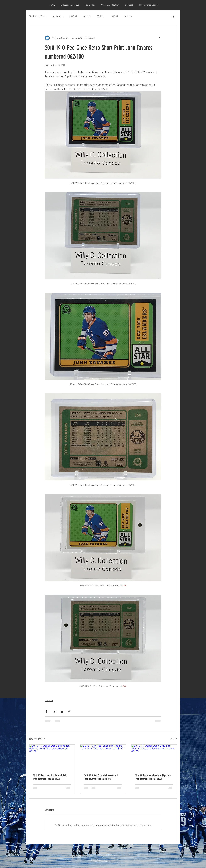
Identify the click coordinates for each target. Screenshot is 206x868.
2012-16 (101, 16)
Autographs (58, 16)
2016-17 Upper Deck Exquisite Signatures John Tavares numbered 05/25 (153, 777)
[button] (173, 16)
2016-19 (114, 16)
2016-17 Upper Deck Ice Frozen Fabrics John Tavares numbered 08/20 (50, 777)
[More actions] (159, 38)
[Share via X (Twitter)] (54, 711)
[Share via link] (69, 711)
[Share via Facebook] (46, 711)
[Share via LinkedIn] (62, 711)
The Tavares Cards (38, 16)
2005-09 (73, 16)
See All (174, 739)
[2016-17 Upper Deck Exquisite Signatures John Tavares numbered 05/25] (154, 757)
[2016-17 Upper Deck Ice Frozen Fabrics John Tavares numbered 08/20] (52, 757)
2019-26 (128, 16)
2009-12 (87, 16)
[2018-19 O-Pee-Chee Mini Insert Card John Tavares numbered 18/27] (103, 757)
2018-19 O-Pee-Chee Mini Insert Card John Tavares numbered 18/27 (101, 777)
